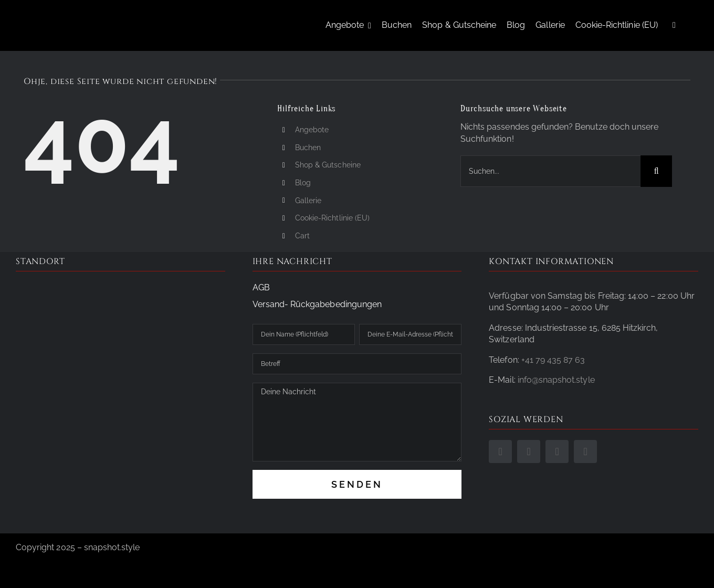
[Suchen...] (550, 171)
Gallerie (308, 201)
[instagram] (529, 451)
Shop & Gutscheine (328, 165)
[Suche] (656, 171)
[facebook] (500, 451)
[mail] (585, 451)
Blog (303, 183)
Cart (302, 236)
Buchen (308, 148)
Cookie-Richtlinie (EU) (332, 218)
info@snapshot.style (556, 380)
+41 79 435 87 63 (553, 360)
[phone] (557, 451)
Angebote (312, 130)
